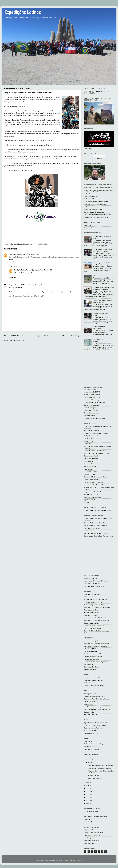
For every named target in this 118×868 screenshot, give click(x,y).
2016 (88, 797)
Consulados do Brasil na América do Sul (96, 202)
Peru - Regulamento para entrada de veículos (97, 215)
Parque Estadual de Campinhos (93, 482)
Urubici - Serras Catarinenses (93, 531)
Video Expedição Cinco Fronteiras (94, 605)
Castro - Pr (87, 444)
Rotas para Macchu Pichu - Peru (94, 602)
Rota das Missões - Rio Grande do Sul (95, 599)
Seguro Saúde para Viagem (92, 223)
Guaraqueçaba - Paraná (91, 456)
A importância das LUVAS (92, 392)
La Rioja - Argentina (90, 649)
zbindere (66, 860)
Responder (12, 262)
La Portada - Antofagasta (91, 702)
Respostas (14, 266)
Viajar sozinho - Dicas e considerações (99, 768)
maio (90, 760)
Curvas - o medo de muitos (92, 405)
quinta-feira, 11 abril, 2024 (31, 254)
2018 (88, 792)
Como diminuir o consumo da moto (95, 402)
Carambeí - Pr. (88, 441)
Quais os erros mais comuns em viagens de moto (99, 220)
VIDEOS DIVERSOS (91, 615)
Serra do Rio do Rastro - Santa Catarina (96, 533)
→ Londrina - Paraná (90, 472)
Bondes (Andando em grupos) (93, 395)
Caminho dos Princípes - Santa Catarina (96, 523)
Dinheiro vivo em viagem (92, 207)
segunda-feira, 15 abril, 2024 (43, 270)
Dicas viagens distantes (91, 410)
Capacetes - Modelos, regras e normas (95, 400)
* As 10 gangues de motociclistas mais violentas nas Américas (102, 250)
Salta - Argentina (89, 664)
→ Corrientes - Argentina (92, 641)
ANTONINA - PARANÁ (92, 431)
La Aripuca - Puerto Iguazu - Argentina (96, 646)
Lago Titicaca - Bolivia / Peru (93, 678)
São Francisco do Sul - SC (92, 528)
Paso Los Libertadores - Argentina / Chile (96, 707)
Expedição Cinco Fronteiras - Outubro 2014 (97, 607)
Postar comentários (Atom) (17, 340)
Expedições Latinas (23, 13)
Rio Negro (87, 502)
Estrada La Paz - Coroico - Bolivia (94, 686)
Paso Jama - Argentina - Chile (93, 654)
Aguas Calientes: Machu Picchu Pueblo (96, 723)
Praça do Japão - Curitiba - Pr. (93, 492)
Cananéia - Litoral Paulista (92, 584)
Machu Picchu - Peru (90, 731)
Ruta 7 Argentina (89, 838)
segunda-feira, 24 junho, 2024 (34, 285)
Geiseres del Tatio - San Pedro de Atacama (97, 699)
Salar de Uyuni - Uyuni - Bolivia (94, 680)
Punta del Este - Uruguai (91, 749)
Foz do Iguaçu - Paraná (91, 466)
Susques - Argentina (90, 670)
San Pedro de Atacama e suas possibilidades (97, 709)
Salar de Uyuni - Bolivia (91, 840)
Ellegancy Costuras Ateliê (17, 285)
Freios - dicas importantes (92, 413)
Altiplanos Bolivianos (91, 830)
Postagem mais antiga (70, 335)
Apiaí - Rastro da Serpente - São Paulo (96, 581)
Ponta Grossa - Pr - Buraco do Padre (95, 485)
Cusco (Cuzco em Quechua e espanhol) (96, 725)
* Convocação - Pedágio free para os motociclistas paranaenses (103, 288)
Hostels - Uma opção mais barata (94, 212)
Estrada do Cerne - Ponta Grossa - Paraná (96, 453)
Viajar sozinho (88, 228)
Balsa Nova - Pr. (89, 461)
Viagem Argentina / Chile (92, 613)
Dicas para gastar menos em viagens (95, 204)
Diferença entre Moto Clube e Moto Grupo (101, 765)
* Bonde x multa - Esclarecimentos (103, 276)
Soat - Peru (87, 225)
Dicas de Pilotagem (90, 408)
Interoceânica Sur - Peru (91, 733)
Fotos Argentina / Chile (91, 610)
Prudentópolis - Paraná (91, 494)
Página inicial (42, 335)
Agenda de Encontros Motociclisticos (99, 328)
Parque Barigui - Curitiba (92, 480)
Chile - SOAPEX (89, 199)
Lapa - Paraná (88, 469)
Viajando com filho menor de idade (95, 418)
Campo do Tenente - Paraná (92, 438)
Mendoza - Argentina (90, 651)
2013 (88, 803)
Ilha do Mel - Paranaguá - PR (93, 459)
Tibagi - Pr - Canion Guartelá (93, 497)
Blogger (80, 860)
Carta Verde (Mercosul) (91, 196)
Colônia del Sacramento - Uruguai (94, 744)
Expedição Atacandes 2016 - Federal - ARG (97, 620)
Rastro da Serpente (93, 776)
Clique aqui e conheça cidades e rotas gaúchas (98, 510)
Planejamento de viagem (95, 778)
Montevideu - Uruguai (91, 746)
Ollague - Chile (89, 704)
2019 (88, 789)
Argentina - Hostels (90, 822)
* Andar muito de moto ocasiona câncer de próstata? (102, 301)
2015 (88, 800)
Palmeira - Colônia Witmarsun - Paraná (96, 477)
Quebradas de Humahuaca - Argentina (95, 662)
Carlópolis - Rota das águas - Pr (94, 436)
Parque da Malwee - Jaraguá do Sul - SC (96, 526)
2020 (88, 786)
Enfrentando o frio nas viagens (93, 209)
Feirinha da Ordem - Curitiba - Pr (94, 464)
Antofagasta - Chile (90, 694)
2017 (88, 794)
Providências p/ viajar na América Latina (96, 217)
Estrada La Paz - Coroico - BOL (94, 833)
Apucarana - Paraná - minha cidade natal (96, 433)
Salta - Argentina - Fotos (91, 667)
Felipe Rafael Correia (15, 254)
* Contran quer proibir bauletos (102, 263)
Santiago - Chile (89, 712)
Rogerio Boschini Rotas (91, 811)
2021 (88, 783)
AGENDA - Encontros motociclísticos (95, 594)
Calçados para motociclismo (93, 397)
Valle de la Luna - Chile (91, 715)
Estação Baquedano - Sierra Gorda (94, 696)
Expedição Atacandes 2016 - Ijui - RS (95, 618)
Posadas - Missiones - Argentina (94, 657)
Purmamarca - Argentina (91, 659)
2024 (88, 757)
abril (90, 763)
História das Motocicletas (92, 597)
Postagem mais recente (13, 335)
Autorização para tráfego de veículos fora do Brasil (99, 187)
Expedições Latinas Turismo (23, 270)
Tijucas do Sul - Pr (90, 500)
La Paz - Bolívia (89, 683)
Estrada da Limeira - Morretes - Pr (94, 451)
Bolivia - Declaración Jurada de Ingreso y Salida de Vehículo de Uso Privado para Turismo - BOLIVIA (98, 192)
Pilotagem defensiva (90, 416)
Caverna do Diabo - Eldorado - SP (94, 586)
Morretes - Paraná (89, 474)
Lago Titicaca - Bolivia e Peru (93, 835)
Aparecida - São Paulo (91, 578)
